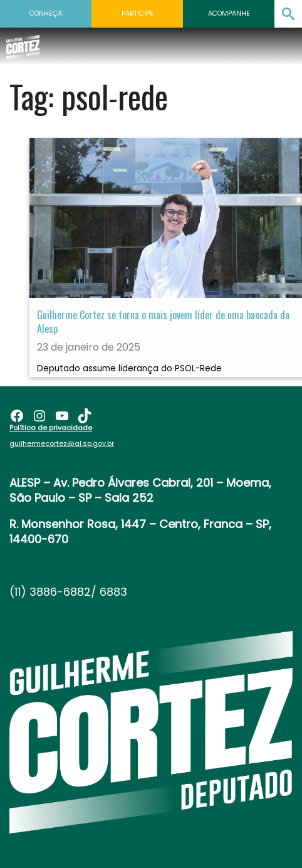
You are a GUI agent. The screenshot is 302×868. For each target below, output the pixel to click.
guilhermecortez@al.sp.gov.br (62, 443)
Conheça (46, 13)
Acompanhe (229, 13)
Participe (138, 13)
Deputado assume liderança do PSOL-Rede (129, 368)
